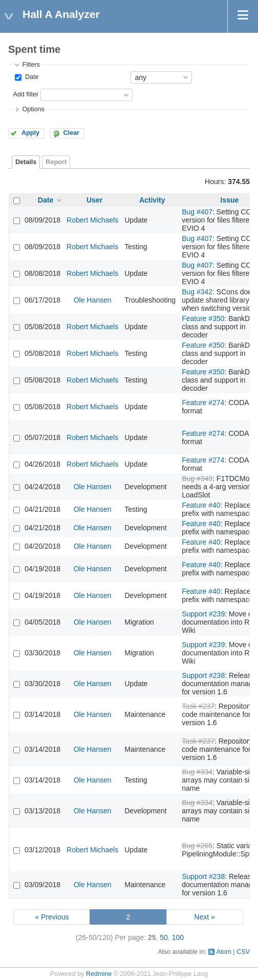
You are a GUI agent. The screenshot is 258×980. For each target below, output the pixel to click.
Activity (152, 200)
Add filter (26, 94)
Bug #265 (197, 846)
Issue (230, 200)
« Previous (52, 917)
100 (178, 937)
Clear (71, 133)
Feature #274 (203, 403)
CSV (243, 952)
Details (26, 162)
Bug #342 (197, 292)
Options (33, 109)
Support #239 (203, 614)
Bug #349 (197, 478)
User (94, 200)
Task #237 (198, 706)
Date (31, 77)
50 (164, 937)
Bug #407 (197, 212)
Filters (31, 65)
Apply (30, 133)
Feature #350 (203, 318)
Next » (204, 917)
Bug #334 (197, 772)
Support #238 (203, 675)
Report (56, 162)
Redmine (99, 974)
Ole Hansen (93, 300)
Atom (223, 952)
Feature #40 (201, 505)
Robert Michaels (92, 220)
